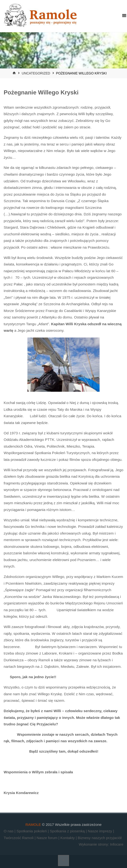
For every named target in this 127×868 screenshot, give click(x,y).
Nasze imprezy (100, 831)
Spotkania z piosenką (68, 831)
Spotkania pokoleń (32, 831)
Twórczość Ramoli (19, 838)
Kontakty (68, 838)
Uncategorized (36, 73)
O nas (9, 831)
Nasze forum (48, 838)
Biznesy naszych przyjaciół (100, 838)
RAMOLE (33, 825)
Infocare (117, 844)
